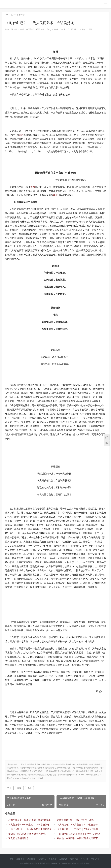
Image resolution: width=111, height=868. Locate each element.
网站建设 (87, 863)
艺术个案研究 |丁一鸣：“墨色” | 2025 (76, 820)
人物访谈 (63, 859)
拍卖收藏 (74, 859)
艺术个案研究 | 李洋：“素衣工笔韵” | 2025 (29, 820)
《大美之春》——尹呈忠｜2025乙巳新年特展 (79, 825)
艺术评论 (21, 15)
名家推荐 (31, 859)
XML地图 (80, 863)
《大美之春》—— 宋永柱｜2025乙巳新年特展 (30, 825)
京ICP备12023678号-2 (67, 863)
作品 (29, 788)
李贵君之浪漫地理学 (18, 838)
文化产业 (95, 859)
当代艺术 (84, 859)
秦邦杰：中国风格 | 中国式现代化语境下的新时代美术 (79, 838)
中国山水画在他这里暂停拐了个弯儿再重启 (79, 834)
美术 (21, 135)
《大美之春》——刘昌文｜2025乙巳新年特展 (79, 829)
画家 (19, 788)
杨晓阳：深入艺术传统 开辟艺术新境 (27, 834)
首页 (12, 15)
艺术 (9, 788)
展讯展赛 (52, 859)
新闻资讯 (20, 859)
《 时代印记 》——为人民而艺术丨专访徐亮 (30, 829)
